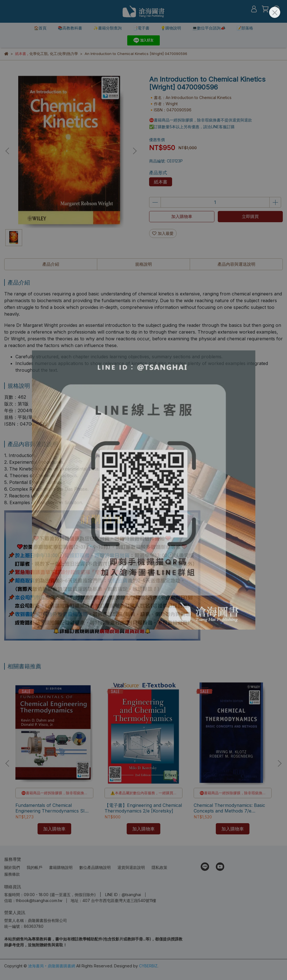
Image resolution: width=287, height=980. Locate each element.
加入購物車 (182, 216)
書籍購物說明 (61, 867)
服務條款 (12, 874)
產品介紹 (51, 264)
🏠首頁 (40, 28)
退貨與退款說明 (131, 867)
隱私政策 (159, 867)
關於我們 (12, 867)
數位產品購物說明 (95, 867)
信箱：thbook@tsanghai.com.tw (33, 900)
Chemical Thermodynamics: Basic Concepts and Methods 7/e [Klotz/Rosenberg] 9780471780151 (231, 808)
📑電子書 (141, 28)
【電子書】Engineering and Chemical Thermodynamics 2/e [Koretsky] (143, 808)
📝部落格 (245, 28)
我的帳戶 (34, 867)
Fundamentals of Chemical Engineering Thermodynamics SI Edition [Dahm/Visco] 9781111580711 (54, 808)
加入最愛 (163, 233)
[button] (135, 151)
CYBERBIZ (148, 966)
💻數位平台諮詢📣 (209, 28)
